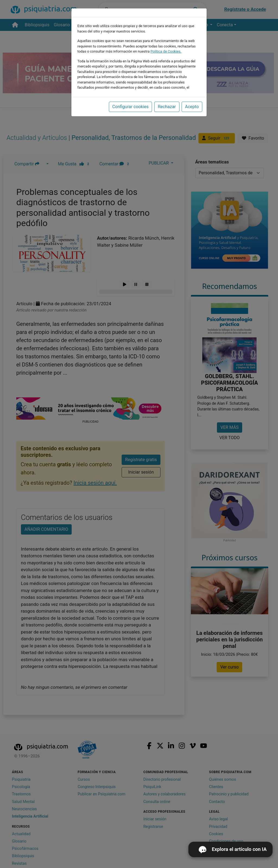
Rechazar (167, 107)
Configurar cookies (131, 107)
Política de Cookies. (166, 51)
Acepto (192, 107)
